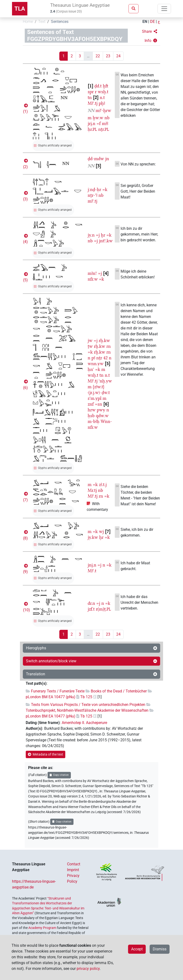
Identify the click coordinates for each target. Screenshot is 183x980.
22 (98, 56)
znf (91, 404)
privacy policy (88, 969)
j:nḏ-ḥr (94, 189)
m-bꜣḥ (94, 421)
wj (101, 531)
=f (99, 123)
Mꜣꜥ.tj (93, 103)
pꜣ (93, 358)
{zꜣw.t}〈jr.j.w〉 (96, 390)
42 (105, 358)
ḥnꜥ (91, 369)
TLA (20, 9)
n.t (102, 97)
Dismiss (160, 949)
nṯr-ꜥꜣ (92, 195)
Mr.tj (92, 490)
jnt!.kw (106, 241)
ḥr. (92, 129)
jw (90, 340)
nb (107, 118)
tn (90, 97)
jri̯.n (91, 123)
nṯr (99, 358)
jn (107, 159)
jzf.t (91, 609)
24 (118, 56)
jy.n (91, 235)
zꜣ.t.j (103, 484)
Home (28, 22)
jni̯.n (92, 565)
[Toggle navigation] (164, 9)
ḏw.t (106, 392)
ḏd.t (98, 86)
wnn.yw (96, 364)
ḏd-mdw (96, 159)
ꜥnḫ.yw (105, 381)
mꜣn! (92, 273)
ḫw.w (98, 118)
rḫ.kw (104, 340)
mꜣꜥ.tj (92, 201)
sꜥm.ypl (95, 398)
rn (109, 346)
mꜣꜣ (105, 123)
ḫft (106, 86)
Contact (74, 864)
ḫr (103, 235)
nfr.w (93, 279)
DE (152, 22)
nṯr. (104, 129)
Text (42, 22)
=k (105, 189)
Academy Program (42, 928)
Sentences (60, 22)
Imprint (73, 870)
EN (145, 22)
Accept (137, 949)
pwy (101, 410)
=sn (98, 404)
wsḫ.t (103, 92)
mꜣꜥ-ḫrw (103, 110)
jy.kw (93, 537)
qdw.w (102, 416)
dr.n (91, 603)
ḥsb (91, 416)
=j (98, 235)
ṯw (90, 346)
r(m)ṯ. (103, 609)
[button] (149, 32)
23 (108, 56)
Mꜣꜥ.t (92, 571)
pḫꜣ (102, 103)
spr (91, 92)
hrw (92, 410)
